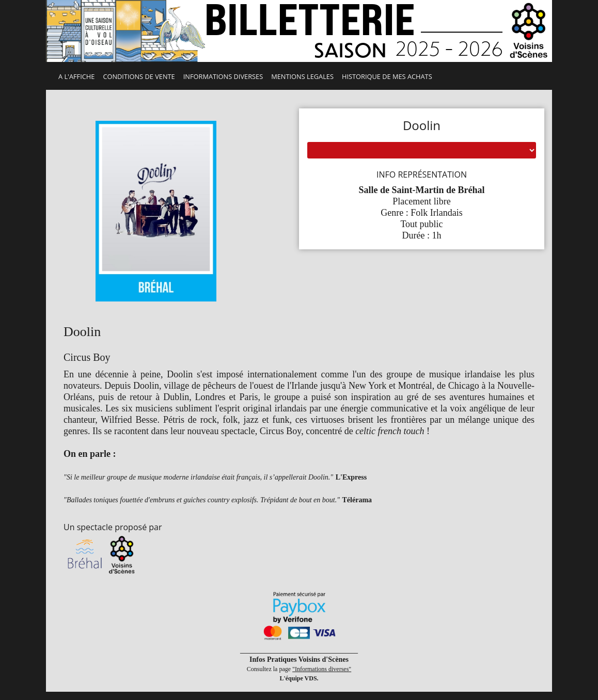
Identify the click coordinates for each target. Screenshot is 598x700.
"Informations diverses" (322, 669)
